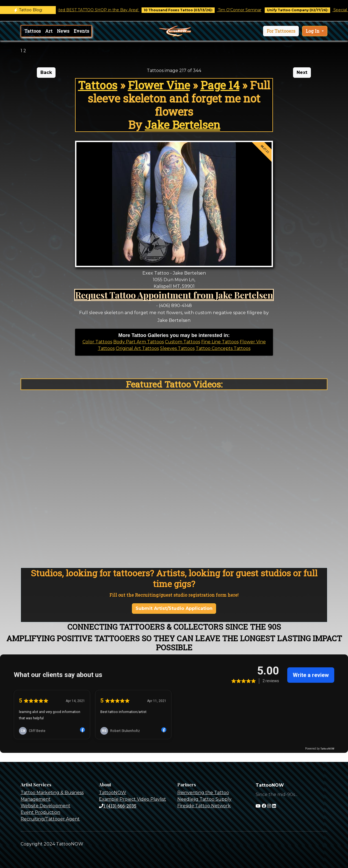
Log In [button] (313, 31)
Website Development (45, 806)
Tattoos (33, 31)
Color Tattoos (97, 342)
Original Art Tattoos (137, 348)
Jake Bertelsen (183, 125)
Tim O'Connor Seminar (244, 10)
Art (49, 31)
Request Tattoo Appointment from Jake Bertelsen (174, 295)
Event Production (40, 812)
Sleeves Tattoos (177, 348)
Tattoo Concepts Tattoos (223, 348)
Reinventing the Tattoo (203, 793)
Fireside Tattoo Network (204, 806)
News (63, 31)
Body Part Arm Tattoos (139, 342)
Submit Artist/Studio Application (174, 608)
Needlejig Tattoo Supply (204, 799)
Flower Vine (159, 85)
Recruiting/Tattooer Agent (50, 819)
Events (81, 31)
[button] (281, 31)
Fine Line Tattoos (220, 342)
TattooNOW (113, 793)
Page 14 (220, 85)
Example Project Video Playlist (132, 799)
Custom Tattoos (183, 342)
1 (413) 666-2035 (118, 806)
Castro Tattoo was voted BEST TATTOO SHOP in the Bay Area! (83, 10)
